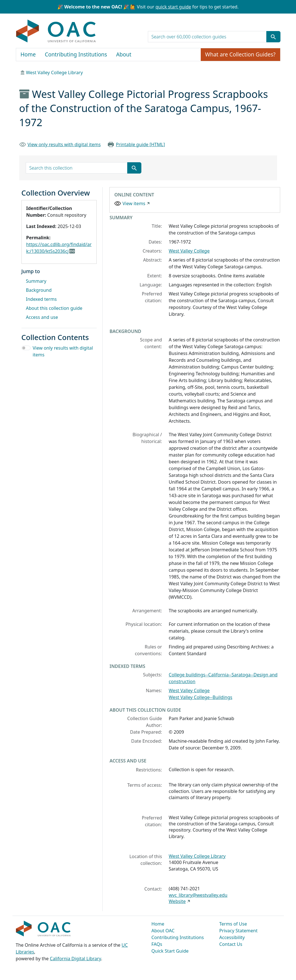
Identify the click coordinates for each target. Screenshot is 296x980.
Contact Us (231, 944)
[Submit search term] (273, 37)
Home (28, 54)
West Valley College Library (54, 73)
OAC (56, 31)
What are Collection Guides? (240, 54)
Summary (36, 281)
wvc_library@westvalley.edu (198, 895)
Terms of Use (233, 924)
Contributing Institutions (76, 54)
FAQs (157, 944)
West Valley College (189, 251)
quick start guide (173, 7)
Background (39, 290)
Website (177, 901)
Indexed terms (41, 299)
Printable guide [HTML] (140, 144)
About (124, 54)
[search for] (207, 37)
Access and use (42, 317)
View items (134, 203)
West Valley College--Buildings (201, 697)
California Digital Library (75, 959)
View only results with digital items (64, 144)
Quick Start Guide (170, 951)
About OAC (163, 931)
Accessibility (232, 937)
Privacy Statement (239, 931)
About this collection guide (54, 308)
